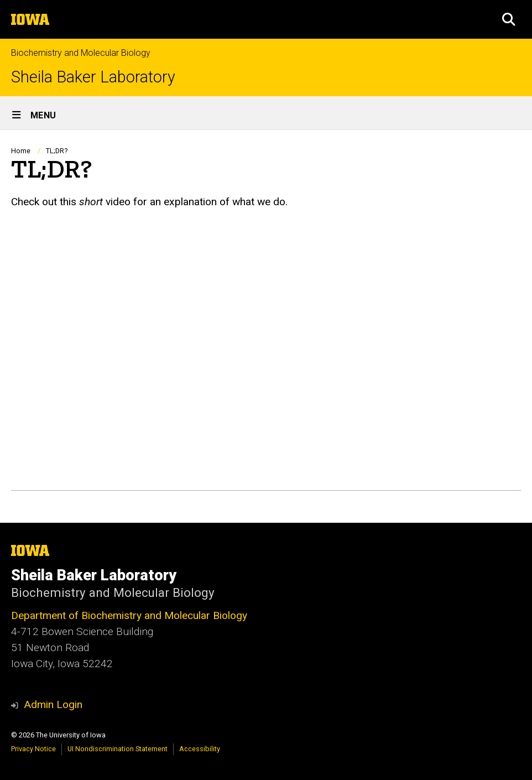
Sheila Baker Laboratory (93, 77)
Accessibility (200, 749)
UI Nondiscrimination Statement (118, 749)
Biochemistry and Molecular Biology (81, 53)
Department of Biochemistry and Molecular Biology (129, 615)
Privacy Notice (33, 749)
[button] (509, 19)
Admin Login (53, 704)
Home (21, 151)
